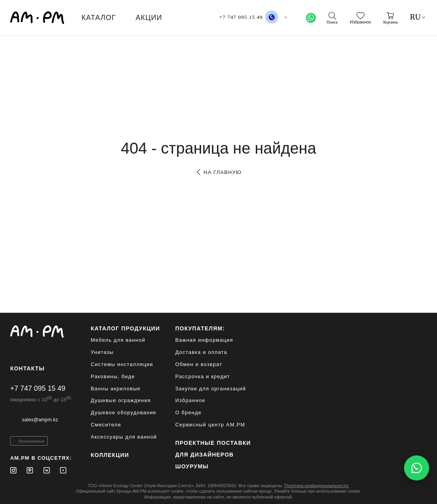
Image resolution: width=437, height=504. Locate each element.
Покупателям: (200, 328)
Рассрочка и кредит (203, 376)
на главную (218, 172)
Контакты (27, 368)
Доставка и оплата (201, 352)
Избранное (190, 400)
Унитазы (102, 352)
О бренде (188, 412)
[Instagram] (13, 470)
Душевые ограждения (121, 400)
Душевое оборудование (124, 412)
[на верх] (419, 492)
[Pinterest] (30, 470)
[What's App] (311, 18)
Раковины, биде (113, 376)
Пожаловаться (31, 441)
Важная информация (204, 340)
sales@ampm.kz (40, 420)
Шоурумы (192, 466)
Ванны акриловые (116, 389)
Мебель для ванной (118, 340)
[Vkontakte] (47, 470)
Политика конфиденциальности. (317, 486)
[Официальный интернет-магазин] (41, 332)
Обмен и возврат (199, 364)
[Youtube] (63, 470)
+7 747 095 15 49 (38, 388)
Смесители (106, 425)
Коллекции (110, 455)
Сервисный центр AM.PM (210, 425)
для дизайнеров (205, 455)
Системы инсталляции (122, 364)
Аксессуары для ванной (124, 437)
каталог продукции (125, 328)
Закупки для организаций (211, 389)
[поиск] (332, 18)
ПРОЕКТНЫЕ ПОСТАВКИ (213, 443)
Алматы (274, 18)
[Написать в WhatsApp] (417, 468)
